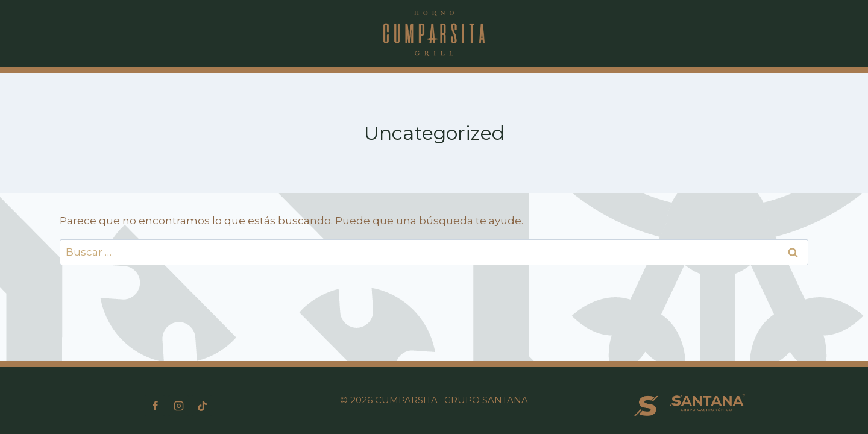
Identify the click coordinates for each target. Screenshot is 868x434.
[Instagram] (178, 406)
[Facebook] (155, 406)
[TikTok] (202, 406)
